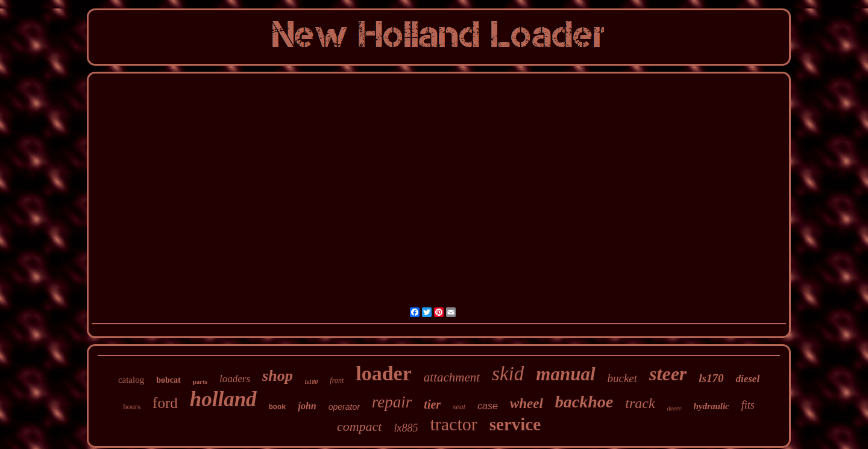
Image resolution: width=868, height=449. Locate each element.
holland (223, 399)
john (307, 406)
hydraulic (712, 406)
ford (165, 403)
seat (459, 407)
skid (508, 374)
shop (278, 376)
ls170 (711, 378)
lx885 (406, 428)
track (640, 403)
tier (432, 404)
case (488, 406)
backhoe (584, 402)
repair (392, 402)
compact (360, 426)
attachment (452, 377)
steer (668, 374)
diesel (747, 379)
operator (344, 407)
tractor (453, 424)
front (337, 380)
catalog (131, 380)
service (515, 424)
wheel (527, 403)
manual (565, 374)
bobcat (168, 380)
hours (132, 407)
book (278, 407)
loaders (235, 379)
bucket (623, 378)
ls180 (312, 382)
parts (200, 381)
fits (748, 405)
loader (384, 373)
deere (675, 408)
